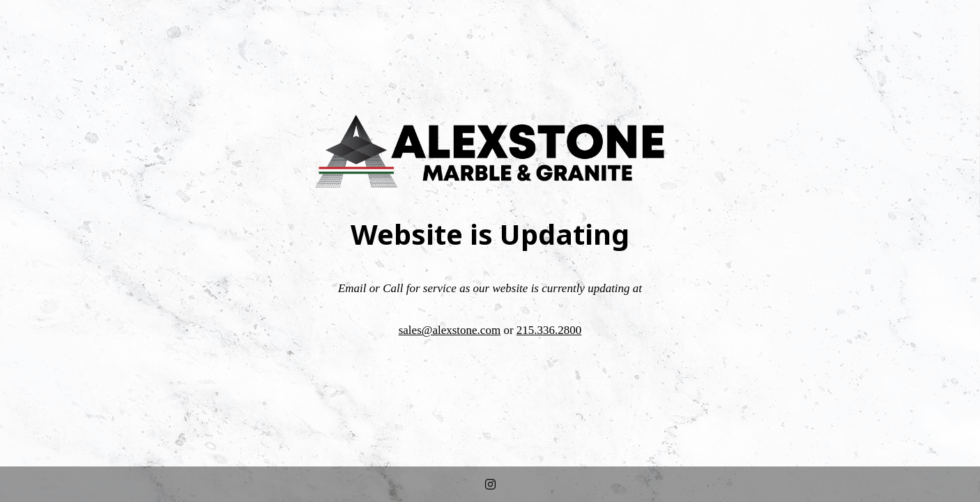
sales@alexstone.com (450, 330)
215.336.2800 (549, 330)
